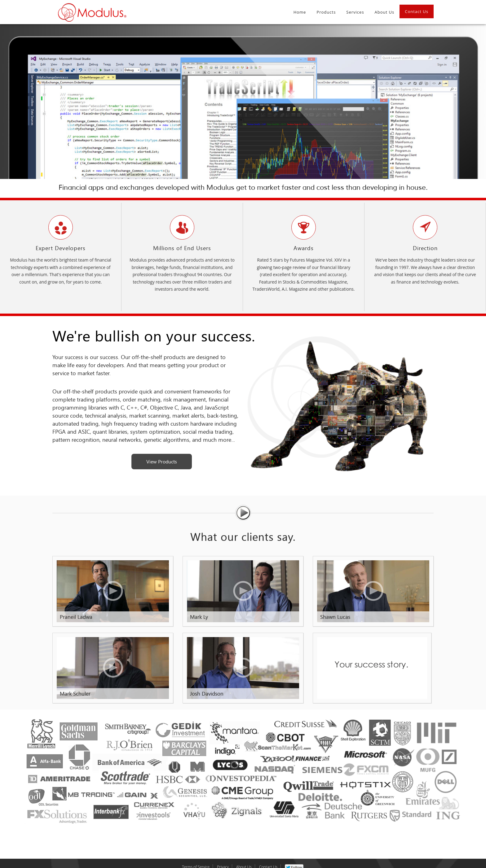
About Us (385, 12)
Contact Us (417, 11)
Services (355, 12)
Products (326, 12)
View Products (162, 461)
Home (300, 12)
